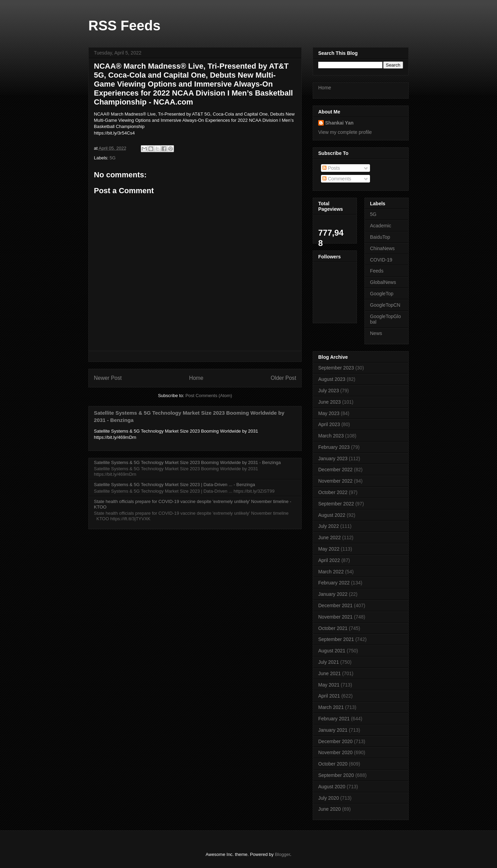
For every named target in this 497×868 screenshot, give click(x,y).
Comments (337, 179)
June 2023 (329, 402)
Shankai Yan (339, 123)
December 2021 (335, 605)
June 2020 (329, 809)
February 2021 (334, 719)
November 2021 (335, 617)
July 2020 (329, 798)
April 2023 (329, 424)
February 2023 (334, 447)
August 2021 (332, 651)
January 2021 (333, 730)
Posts (331, 168)
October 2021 (333, 628)
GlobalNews (383, 282)
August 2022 (332, 515)
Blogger (282, 854)
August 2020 (332, 787)
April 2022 (329, 560)
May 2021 (329, 685)
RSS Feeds (124, 26)
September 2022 (336, 504)
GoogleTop (382, 294)
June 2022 (329, 537)
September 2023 (336, 368)
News (376, 333)
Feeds (377, 271)
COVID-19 (381, 260)
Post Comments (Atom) (209, 396)
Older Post (283, 378)
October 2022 (333, 492)
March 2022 (331, 572)
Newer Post (108, 378)
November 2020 (335, 752)
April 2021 (329, 696)
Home (196, 378)
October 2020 (333, 764)
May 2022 (329, 549)
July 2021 (329, 662)
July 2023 (329, 391)
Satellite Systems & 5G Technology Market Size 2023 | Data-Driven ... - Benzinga (174, 485)
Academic (381, 226)
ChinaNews (382, 248)
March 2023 (331, 436)
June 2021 (329, 673)
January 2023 (333, 458)
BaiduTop (380, 237)
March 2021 (331, 707)
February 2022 (334, 583)
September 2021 (336, 639)
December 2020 (335, 741)
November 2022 (335, 481)
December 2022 (335, 470)
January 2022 (333, 594)
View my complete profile (345, 132)
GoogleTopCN (385, 305)
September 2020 (336, 775)
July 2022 (329, 526)
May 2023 (329, 413)
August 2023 (332, 379)
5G (113, 158)
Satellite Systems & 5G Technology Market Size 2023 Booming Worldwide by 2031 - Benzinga (187, 462)
